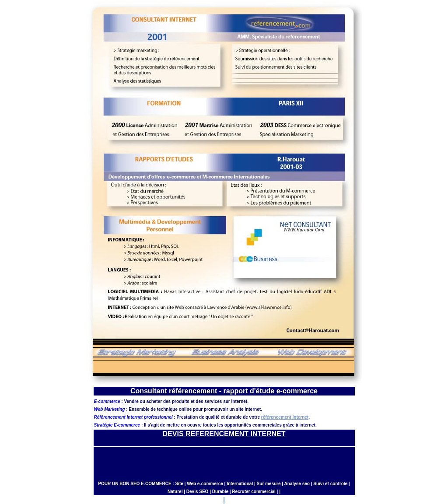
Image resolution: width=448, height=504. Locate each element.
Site (179, 484)
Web (191, 484)
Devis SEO (198, 492)
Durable (220, 492)
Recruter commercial (254, 492)
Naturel (175, 492)
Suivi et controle (330, 484)
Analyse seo (297, 484)
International (240, 484)
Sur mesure (269, 484)
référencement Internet (285, 417)
